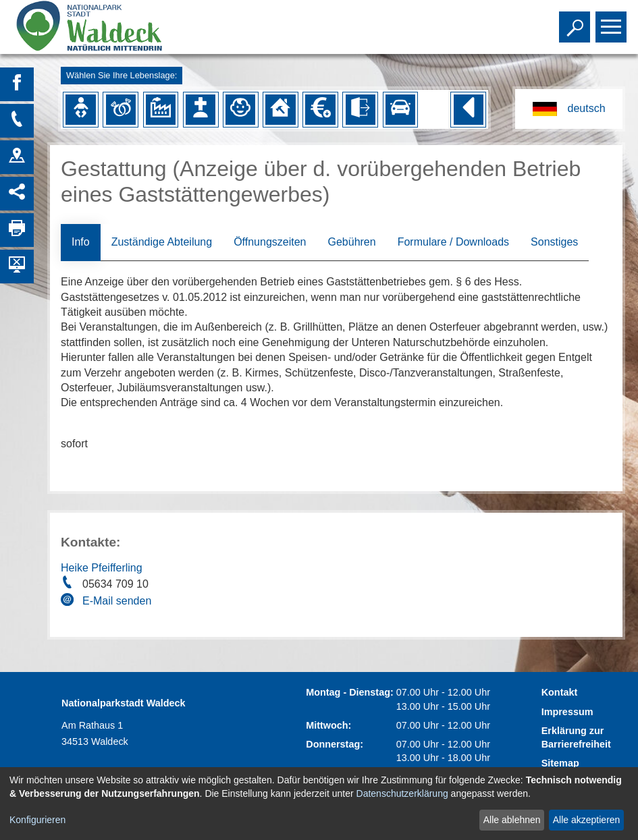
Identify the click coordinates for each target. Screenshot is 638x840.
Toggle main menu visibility (613, 21)
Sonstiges (554, 242)
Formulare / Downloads (453, 242)
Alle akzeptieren (587, 820)
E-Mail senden (117, 601)
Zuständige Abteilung (162, 242)
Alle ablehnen (512, 820)
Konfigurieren (37, 820)
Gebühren (351, 242)
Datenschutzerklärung (402, 793)
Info (81, 242)
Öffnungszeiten (270, 242)
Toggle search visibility (576, 21)
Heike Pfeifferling (102, 568)
